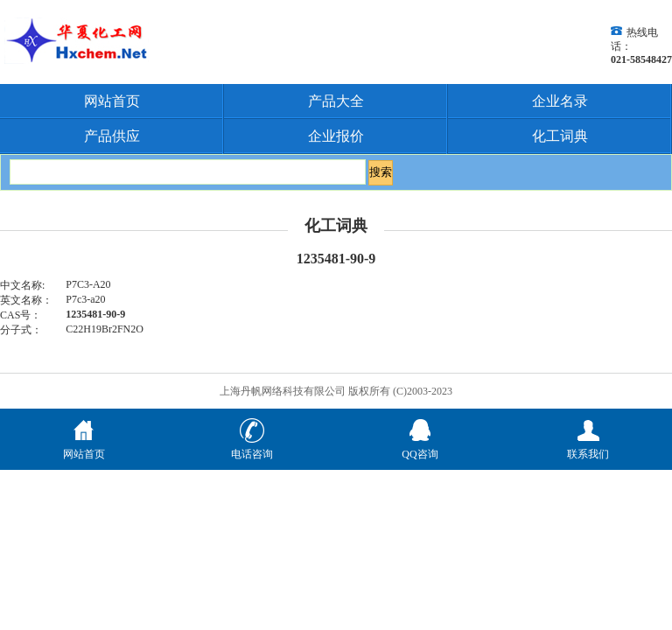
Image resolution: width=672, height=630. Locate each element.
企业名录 (560, 101)
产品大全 (336, 101)
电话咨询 (252, 447)
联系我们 (588, 447)
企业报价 (336, 136)
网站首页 (112, 101)
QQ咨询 (420, 447)
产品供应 (112, 136)
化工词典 (560, 136)
